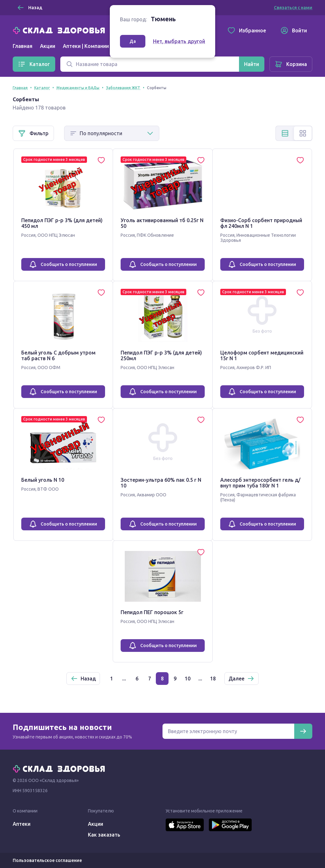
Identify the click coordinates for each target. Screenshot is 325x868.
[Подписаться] (303, 731)
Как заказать (104, 835)
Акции (48, 46)
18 (213, 679)
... (124, 679)
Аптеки (22, 824)
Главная (23, 46)
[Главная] (60, 30)
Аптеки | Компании (86, 46)
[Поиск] (150, 64)
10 (188, 679)
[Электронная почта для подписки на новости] (228, 731)
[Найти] (252, 64)
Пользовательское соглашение (47, 860)
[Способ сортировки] (112, 133)
